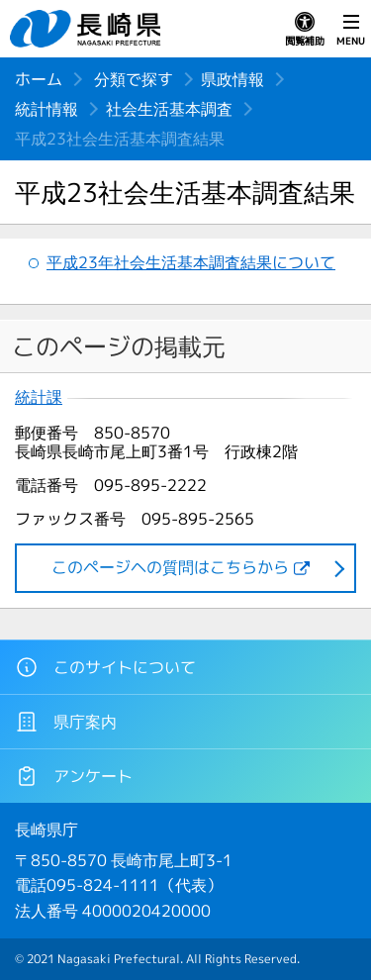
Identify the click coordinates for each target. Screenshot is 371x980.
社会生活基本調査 (169, 109)
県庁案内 (66, 722)
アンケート (74, 776)
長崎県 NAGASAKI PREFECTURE (88, 29)
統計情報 (46, 109)
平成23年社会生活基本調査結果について (191, 262)
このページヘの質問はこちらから (170, 567)
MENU (351, 30)
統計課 (39, 397)
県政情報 (232, 79)
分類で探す (134, 79)
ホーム (39, 79)
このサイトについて (105, 667)
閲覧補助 (305, 30)
